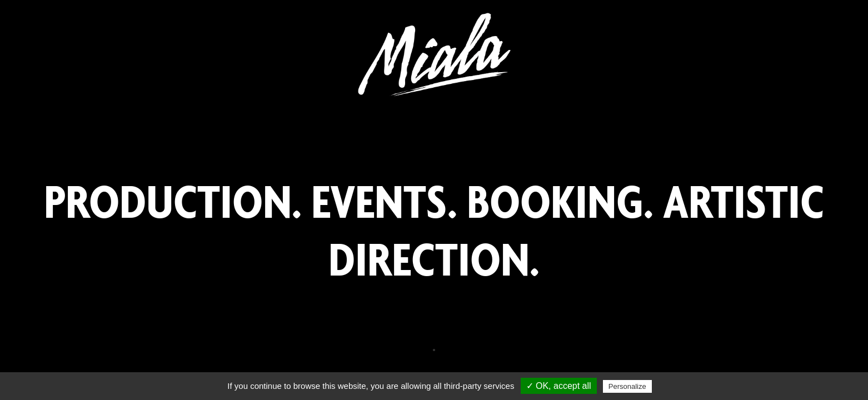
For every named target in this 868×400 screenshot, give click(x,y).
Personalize (627, 386)
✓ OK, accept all (559, 386)
